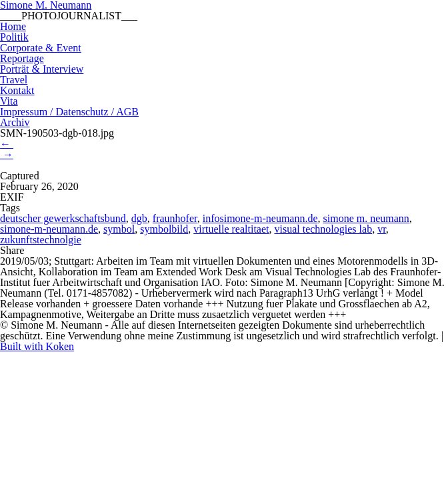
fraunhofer (175, 218)
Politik (14, 37)
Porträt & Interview (42, 69)
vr (382, 229)
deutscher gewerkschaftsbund (63, 218)
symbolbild (164, 229)
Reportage (22, 58)
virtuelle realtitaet (231, 229)
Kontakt (17, 90)
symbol (119, 229)
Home (13, 26)
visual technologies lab (324, 229)
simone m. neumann (366, 218)
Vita (9, 101)
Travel (14, 80)
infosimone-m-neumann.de (260, 218)
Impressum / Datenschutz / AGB (69, 112)
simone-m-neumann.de (49, 229)
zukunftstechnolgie (41, 240)
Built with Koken (37, 346)
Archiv (15, 122)
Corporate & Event (41, 48)
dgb (139, 218)
